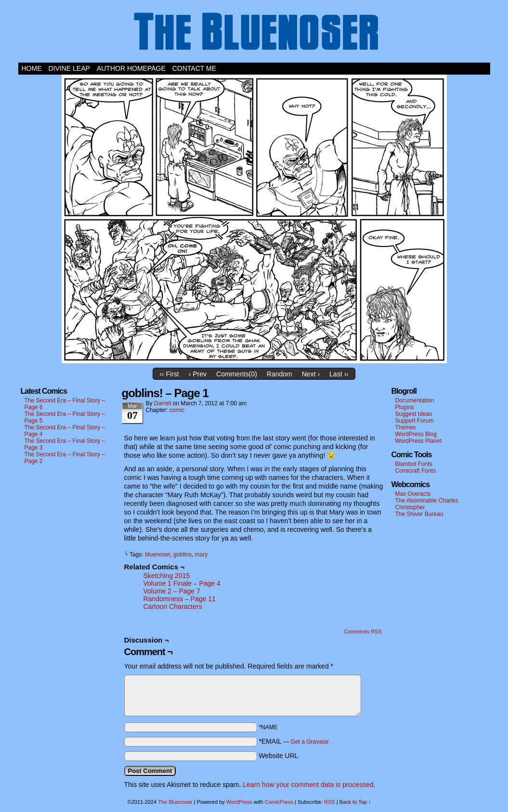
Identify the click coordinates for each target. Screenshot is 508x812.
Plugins (405, 407)
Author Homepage (131, 68)
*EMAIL (294, 741)
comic (177, 410)
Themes (406, 427)
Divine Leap (69, 68)
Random (280, 374)
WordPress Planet (419, 441)
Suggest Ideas (414, 414)
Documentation (415, 400)
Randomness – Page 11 (180, 599)
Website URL (278, 756)
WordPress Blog (416, 434)
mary (202, 554)
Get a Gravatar (310, 742)
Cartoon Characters (173, 606)
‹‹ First (169, 374)
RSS (330, 802)
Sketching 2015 (167, 576)
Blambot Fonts (414, 464)
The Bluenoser (254, 34)
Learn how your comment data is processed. (309, 785)
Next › (311, 374)
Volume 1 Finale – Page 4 (182, 583)
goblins (182, 554)
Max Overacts (413, 494)
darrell (163, 403)
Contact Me (194, 68)
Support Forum (415, 421)
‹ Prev (198, 374)
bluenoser (157, 554)
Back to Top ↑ (355, 802)
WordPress (239, 802)
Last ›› (339, 374)
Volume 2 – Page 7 (172, 591)
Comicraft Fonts (416, 471)
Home (32, 68)
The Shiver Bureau (419, 514)
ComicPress (279, 802)
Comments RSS (363, 632)
